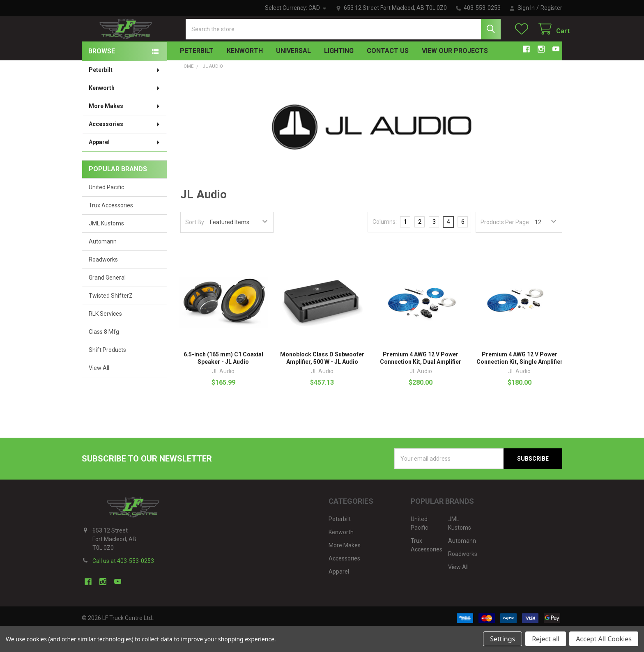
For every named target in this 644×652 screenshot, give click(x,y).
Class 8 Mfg (104, 354)
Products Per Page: (505, 244)
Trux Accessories (111, 227)
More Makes (125, 128)
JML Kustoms (106, 246)
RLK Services (105, 336)
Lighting (339, 73)
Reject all (546, 639)
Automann (103, 264)
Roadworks (103, 282)
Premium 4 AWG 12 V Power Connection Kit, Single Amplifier (520, 380)
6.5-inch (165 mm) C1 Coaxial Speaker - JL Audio (223, 380)
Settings (503, 639)
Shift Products (107, 372)
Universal (293, 73)
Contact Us (388, 73)
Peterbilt (197, 73)
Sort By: (195, 244)
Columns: (385, 244)
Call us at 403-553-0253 (123, 583)
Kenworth (245, 73)
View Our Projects (455, 73)
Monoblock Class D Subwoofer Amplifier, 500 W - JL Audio (322, 380)
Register (551, 8)
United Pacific (106, 209)
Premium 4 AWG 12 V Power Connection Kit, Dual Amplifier (421, 380)
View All (99, 390)
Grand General (107, 300)
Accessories (125, 146)
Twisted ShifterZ (111, 318)
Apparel (125, 164)
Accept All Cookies (604, 639)
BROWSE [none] (102, 73)
